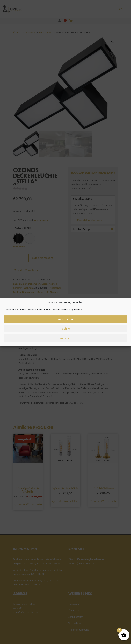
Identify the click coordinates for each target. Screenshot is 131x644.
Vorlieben (65, 338)
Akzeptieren (65, 319)
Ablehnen (65, 328)
